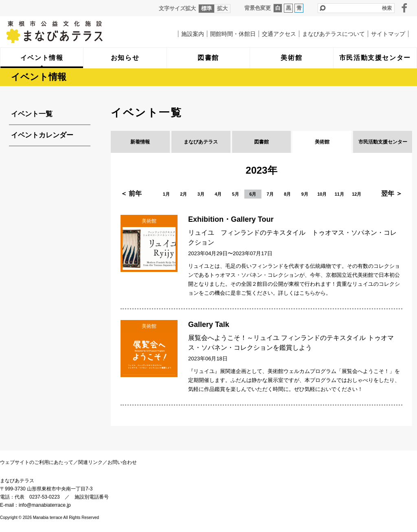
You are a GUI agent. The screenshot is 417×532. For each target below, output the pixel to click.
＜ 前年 (131, 193)
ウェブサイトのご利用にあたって (37, 462)
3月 (201, 194)
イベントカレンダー (42, 135)
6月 (253, 194)
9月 (305, 194)
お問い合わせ (122, 462)
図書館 (261, 142)
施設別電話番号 (92, 497)
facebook (404, 8)
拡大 (222, 8)
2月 (183, 194)
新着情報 (140, 142)
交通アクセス (279, 34)
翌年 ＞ (392, 193)
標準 (206, 8)
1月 (166, 194)
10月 (322, 194)
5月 (236, 194)
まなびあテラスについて (334, 34)
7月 (270, 194)
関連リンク (90, 462)
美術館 (322, 142)
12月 (357, 194)
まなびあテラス (71, 32)
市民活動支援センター (383, 142)
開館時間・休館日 (233, 34)
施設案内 (193, 34)
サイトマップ (388, 34)
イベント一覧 (32, 114)
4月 (218, 194)
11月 (339, 194)
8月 (287, 194)
